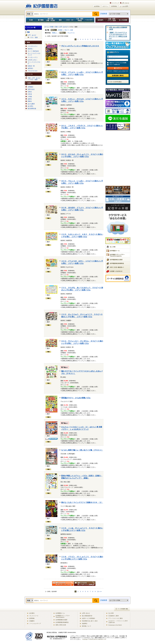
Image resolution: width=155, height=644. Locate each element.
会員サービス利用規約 (88, 618)
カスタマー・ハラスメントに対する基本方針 (118, 622)
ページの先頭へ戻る (122, 609)
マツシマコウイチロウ (34, 63)
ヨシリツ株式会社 (33, 51)
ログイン (105, 6)
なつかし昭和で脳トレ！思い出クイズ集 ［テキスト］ (82, 450)
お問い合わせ (125, 3)
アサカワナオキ (33, 71)
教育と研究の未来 (61, 625)
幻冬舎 (30, 94)
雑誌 (60, 20)
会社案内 (100, 20)
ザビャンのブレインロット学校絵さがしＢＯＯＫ (80, 46)
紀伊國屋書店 (41, 5)
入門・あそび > (64, 27)
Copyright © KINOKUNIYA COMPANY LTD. (94, 639)
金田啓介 (30, 68)
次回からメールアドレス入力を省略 (119, 63)
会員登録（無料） (118, 76)
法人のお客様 (123, 20)
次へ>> (100, 39)
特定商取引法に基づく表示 (90, 621)
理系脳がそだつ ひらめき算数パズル (76, 398)
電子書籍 (41, 20)
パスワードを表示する (119, 65)
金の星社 (30, 106)
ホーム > (47, 27)
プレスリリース (34, 616)
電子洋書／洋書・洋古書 (50, 20)
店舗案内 (32, 621)
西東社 (30, 101)
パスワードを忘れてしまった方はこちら (118, 71)
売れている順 (69, 30)
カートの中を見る (118, 82)
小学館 (30, 97)
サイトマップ (115, 3)
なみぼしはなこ (33, 60)
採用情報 (114, 6)
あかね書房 (31, 104)
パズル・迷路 (33, 37)
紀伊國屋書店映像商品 (62, 622)
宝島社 (30, 92)
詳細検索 (104, 14)
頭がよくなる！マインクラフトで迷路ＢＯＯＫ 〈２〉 (82, 502)
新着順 (60, 30)
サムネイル (71, 33)
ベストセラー (90, 20)
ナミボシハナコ (33, 57)
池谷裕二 (30, 49)
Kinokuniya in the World (115, 625)
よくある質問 (124, 6)
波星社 (30, 99)
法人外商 (111, 613)
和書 (30, 20)
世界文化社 (31, 89)
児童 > (57, 27)
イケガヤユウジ (33, 46)
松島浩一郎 (31, 66)
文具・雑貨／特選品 (80, 20)
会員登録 (97, 6)
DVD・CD (70, 20)
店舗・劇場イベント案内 (112, 20)
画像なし (55, 33)
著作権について (87, 626)
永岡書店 (30, 87)
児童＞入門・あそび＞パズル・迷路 (34, 79)
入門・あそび (32, 35)
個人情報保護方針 (87, 616)
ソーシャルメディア (35, 623)
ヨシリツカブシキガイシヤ (34, 54)
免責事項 (85, 623)
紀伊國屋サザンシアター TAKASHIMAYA (63, 616)
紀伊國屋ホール (60, 613)
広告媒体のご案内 (114, 616)
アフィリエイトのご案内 (115, 618)
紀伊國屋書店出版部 (61, 620)
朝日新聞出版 (32, 109)
